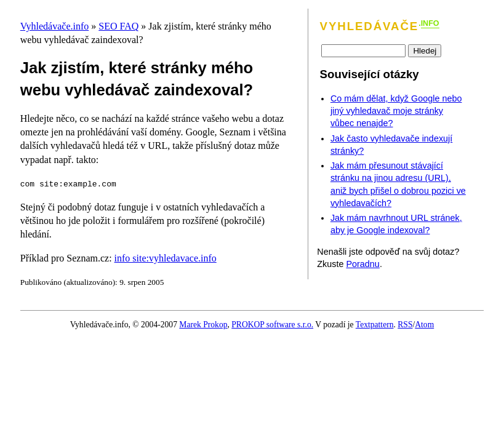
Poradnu (362, 264)
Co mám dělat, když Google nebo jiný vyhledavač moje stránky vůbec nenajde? (396, 111)
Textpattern (375, 325)
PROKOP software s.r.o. (272, 325)
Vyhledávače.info (55, 26)
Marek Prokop (203, 325)
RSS (405, 325)
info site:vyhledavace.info (166, 258)
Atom (424, 325)
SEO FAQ (118, 26)
